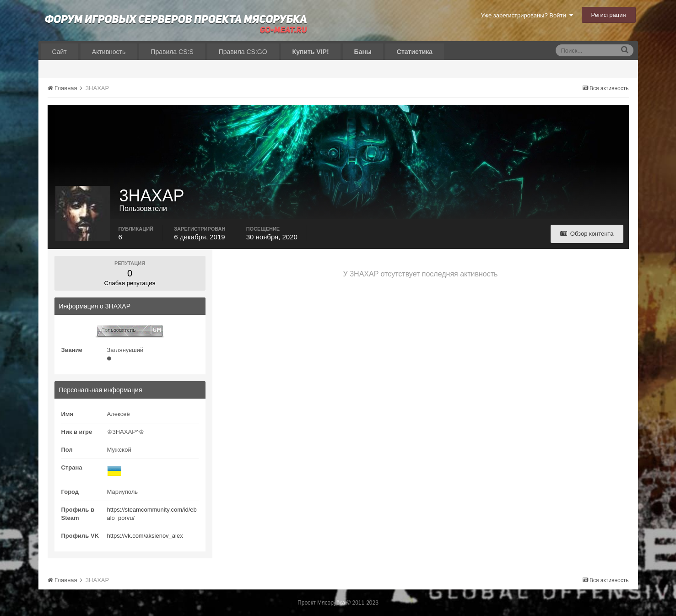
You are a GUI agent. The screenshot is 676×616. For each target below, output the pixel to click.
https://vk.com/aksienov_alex (145, 536)
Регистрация (609, 15)
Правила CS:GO (243, 52)
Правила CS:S (172, 52)
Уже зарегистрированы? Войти (527, 15)
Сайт (59, 52)
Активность (109, 52)
